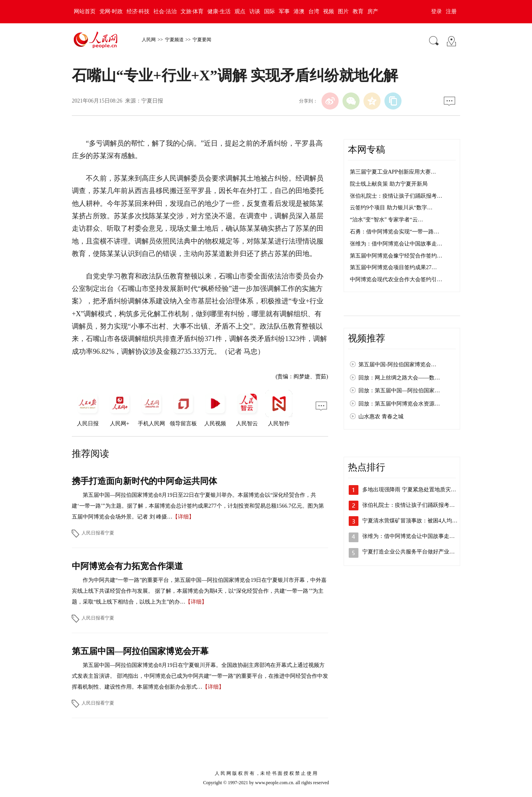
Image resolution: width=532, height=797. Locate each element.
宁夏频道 (174, 40)
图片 (343, 11)
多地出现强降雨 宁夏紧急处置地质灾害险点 (415, 490)
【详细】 (183, 517)
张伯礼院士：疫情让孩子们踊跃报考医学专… (417, 505)
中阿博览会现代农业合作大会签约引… (396, 279)
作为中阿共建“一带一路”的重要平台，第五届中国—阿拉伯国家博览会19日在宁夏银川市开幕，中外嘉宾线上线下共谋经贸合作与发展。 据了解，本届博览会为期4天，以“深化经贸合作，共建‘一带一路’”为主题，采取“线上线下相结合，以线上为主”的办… (199, 591)
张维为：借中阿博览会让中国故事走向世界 (414, 536)
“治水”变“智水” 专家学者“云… (387, 220)
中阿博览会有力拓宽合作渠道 (127, 566)
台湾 (314, 11)
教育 (358, 11)
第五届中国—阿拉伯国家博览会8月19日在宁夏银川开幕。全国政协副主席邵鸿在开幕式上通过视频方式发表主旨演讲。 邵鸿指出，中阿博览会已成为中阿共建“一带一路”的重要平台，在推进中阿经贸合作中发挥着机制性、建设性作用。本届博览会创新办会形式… (200, 676)
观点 (240, 11)
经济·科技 (138, 11)
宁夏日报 (152, 101)
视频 (329, 11)
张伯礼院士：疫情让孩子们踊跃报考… (396, 196)
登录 (436, 11)
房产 (373, 11)
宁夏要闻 (202, 40)
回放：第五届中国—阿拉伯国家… (399, 391)
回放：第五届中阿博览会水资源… (399, 404)
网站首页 (85, 11)
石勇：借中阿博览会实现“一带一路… (395, 232)
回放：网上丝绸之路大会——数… (399, 378)
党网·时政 (111, 11)
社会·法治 (165, 11)
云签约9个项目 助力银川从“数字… (391, 208)
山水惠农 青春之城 (381, 417)
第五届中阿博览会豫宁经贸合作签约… (396, 256)
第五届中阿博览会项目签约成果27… (393, 267)
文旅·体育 (192, 11)
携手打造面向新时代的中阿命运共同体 (144, 481)
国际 (269, 11)
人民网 (149, 40)
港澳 (299, 11)
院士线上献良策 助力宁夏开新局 (389, 184)
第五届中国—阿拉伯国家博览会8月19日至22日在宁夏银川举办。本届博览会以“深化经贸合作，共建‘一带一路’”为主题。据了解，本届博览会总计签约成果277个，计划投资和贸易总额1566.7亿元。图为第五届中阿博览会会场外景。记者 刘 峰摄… (198, 506)
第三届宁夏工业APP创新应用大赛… (393, 172)
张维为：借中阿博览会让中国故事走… (396, 244)
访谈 (255, 11)
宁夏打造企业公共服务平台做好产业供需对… (417, 552)
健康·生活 (219, 11)
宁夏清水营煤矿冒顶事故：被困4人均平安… (415, 521)
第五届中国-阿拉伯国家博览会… (397, 365)
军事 (284, 11)
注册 (451, 11)
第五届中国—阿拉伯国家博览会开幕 (140, 651)
